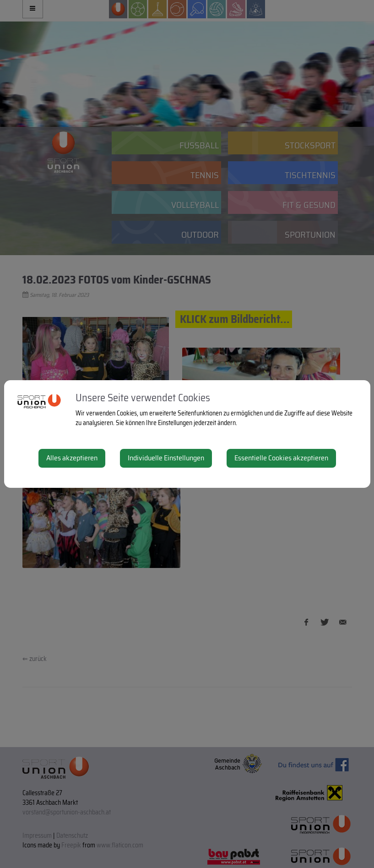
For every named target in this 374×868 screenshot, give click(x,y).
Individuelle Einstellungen (166, 458)
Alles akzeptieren (72, 458)
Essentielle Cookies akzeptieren (281, 458)
